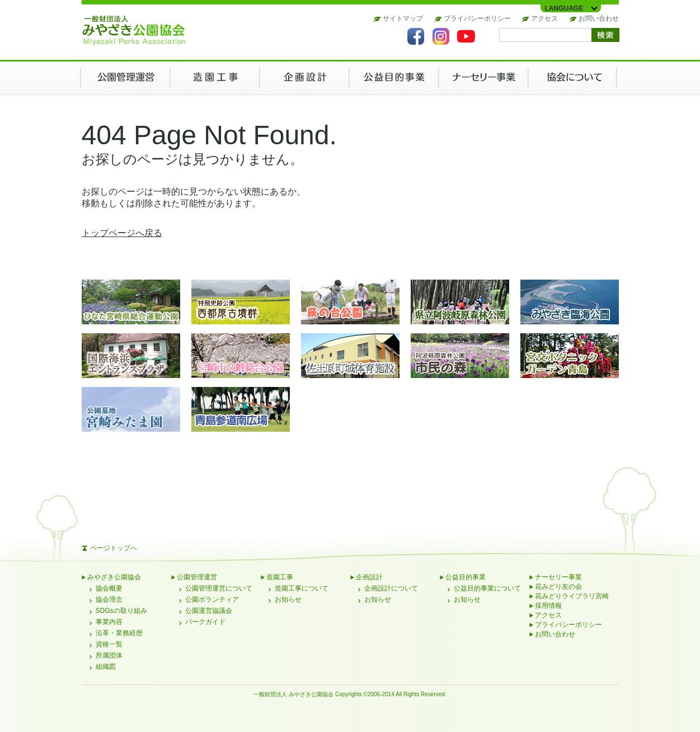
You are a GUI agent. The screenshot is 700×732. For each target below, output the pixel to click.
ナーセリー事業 (558, 577)
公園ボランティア (212, 599)
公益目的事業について (487, 588)
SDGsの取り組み (121, 611)
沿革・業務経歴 (119, 633)
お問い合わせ (599, 18)
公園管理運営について (219, 588)
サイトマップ (403, 18)
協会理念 (109, 599)
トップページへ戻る (122, 233)
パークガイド (205, 622)
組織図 (106, 667)
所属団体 (109, 655)
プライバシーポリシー (477, 18)
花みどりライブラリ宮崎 (572, 596)
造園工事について (302, 588)
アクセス (544, 18)
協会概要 (109, 588)
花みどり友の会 (558, 587)
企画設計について (391, 588)
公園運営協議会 (209, 611)
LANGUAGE (564, 8)
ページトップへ (114, 548)
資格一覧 (109, 644)
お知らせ (288, 599)
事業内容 (109, 622)
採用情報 (548, 606)
